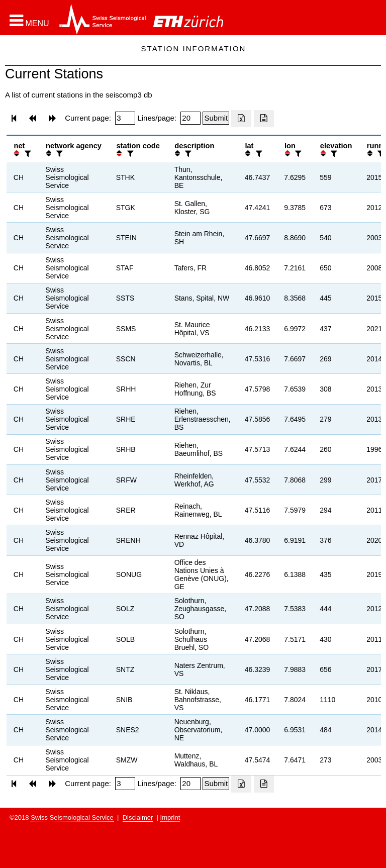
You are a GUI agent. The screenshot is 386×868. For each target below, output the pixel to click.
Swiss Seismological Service (72, 817)
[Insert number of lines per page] (190, 118)
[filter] (27, 154)
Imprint (170, 817)
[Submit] (216, 118)
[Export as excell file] (241, 119)
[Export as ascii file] (264, 119)
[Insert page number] (125, 118)
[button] (29, 21)
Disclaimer (138, 817)
